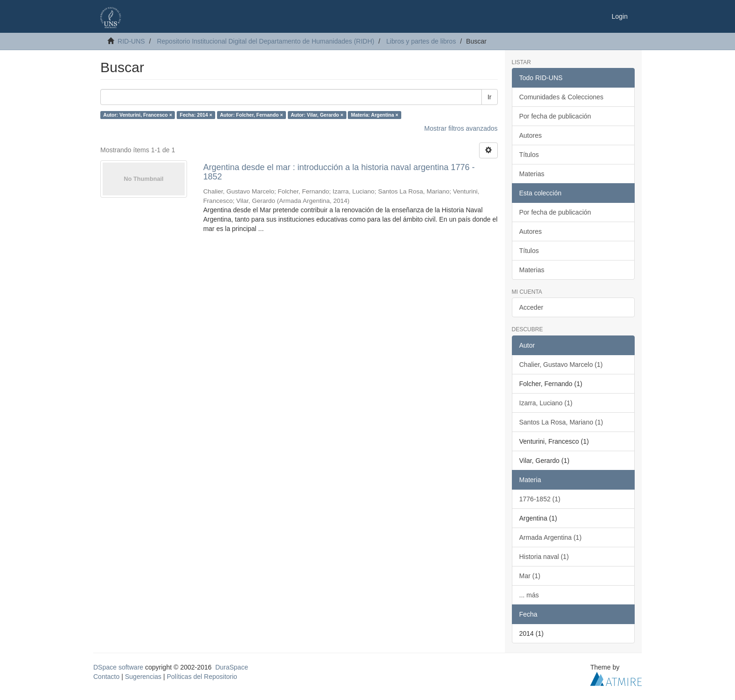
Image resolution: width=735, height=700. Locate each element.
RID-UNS (131, 41)
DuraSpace (232, 667)
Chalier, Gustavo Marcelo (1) (561, 365)
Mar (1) (530, 576)
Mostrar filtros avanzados (461, 128)
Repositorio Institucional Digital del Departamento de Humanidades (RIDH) (266, 41)
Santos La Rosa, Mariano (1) (561, 422)
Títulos (529, 155)
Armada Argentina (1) (551, 537)
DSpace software (118, 667)
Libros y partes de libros (421, 41)
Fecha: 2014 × (196, 115)
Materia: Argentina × (375, 115)
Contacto (106, 677)
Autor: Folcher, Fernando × (251, 115)
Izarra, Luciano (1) (546, 403)
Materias (532, 174)
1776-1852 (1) (540, 499)
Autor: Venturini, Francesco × (138, 115)
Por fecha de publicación (555, 116)
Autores (531, 135)
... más (529, 595)
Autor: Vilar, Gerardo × (317, 115)
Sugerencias (143, 677)
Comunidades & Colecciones (562, 97)
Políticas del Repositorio (202, 677)
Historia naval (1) (544, 557)
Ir (490, 97)
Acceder (531, 307)
